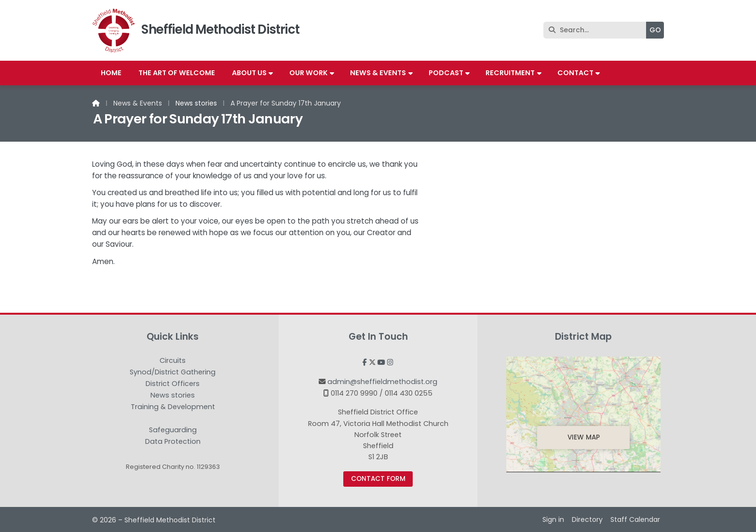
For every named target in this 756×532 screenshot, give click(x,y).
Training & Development (173, 407)
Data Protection (173, 441)
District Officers (173, 384)
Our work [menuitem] (309, 73)
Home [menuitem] (111, 73)
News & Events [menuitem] (378, 73)
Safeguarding (173, 430)
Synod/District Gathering (173, 372)
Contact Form (378, 479)
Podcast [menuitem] (446, 73)
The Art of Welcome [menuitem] (177, 73)
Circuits (173, 361)
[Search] (597, 30)
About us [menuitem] (249, 73)
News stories (196, 103)
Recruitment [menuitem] (510, 73)
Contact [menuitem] (575, 73)
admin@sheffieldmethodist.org (382, 382)
